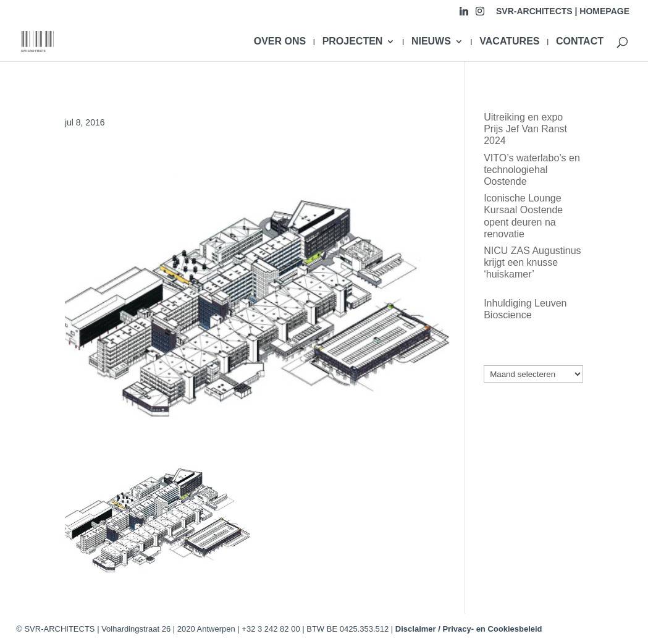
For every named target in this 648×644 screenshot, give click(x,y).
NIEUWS (431, 42)
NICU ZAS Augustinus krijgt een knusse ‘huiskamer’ (532, 262)
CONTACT (580, 42)
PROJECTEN (353, 42)
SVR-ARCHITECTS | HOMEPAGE (563, 11)
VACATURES (509, 42)
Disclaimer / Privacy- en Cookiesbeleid (469, 629)
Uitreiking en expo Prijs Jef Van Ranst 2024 (525, 129)
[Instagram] (480, 15)
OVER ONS (280, 42)
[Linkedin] (464, 15)
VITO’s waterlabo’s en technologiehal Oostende (532, 170)
